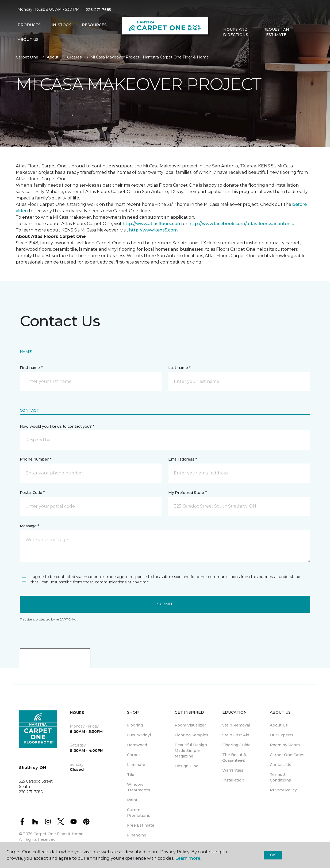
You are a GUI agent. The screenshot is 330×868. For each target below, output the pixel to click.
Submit (165, 604)
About (53, 57)
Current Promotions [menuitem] (139, 813)
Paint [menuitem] (132, 800)
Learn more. (188, 858)
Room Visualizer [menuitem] (190, 725)
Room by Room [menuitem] (285, 745)
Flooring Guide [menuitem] (236, 745)
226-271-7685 (98, 10)
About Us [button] (28, 40)
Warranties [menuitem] (233, 770)
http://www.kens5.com (154, 230)
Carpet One (27, 57)
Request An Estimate (276, 32)
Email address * (183, 459)
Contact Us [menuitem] (281, 765)
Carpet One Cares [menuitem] (287, 755)
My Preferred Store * (187, 493)
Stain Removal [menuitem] (236, 725)
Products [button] (29, 25)
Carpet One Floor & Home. (59, 834)
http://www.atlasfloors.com (152, 224)
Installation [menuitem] (233, 780)
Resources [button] (94, 25)
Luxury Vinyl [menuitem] (139, 735)
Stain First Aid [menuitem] (236, 735)
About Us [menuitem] (279, 725)
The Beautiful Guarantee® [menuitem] (235, 758)
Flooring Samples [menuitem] (191, 735)
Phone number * (35, 459)
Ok (273, 855)
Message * (29, 526)
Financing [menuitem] (137, 835)
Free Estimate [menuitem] (141, 825)
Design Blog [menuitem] (187, 766)
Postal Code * (32, 493)
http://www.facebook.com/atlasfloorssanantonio (241, 224)
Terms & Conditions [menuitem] (280, 777)
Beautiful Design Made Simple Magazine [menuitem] (191, 751)
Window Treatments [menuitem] (139, 787)
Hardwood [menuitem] (137, 745)
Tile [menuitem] (131, 775)
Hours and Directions (235, 32)
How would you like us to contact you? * (57, 426)
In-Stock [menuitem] (61, 25)
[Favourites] (307, 32)
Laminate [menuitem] (136, 765)
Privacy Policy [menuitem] (283, 790)
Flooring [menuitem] (135, 725)
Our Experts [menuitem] (282, 735)
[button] (301, 32)
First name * (31, 368)
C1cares (74, 57)
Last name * (179, 368)
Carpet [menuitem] (134, 755)
